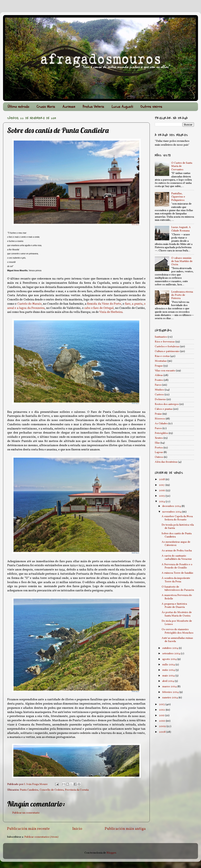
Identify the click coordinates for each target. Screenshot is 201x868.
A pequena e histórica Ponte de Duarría (174, 606)
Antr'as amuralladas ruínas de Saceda (177, 640)
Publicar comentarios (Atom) (41, 837)
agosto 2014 (170, 659)
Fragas (159, 366)
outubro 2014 (171, 648)
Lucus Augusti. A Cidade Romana (181, 229)
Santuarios (161, 337)
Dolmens (160, 399)
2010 (162, 721)
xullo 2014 (169, 665)
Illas (157, 443)
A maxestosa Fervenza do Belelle (177, 597)
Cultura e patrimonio (167, 351)
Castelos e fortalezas (167, 347)
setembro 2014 (172, 654)
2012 (162, 710)
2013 (162, 704)
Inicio (77, 829)
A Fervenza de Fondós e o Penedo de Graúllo (177, 566)
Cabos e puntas (164, 409)
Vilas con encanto (165, 371)
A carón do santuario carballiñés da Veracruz (177, 557)
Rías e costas (162, 356)
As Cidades (161, 424)
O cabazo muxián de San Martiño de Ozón (182, 261)
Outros (159, 457)
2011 (162, 715)
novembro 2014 (172, 512)
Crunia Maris (46, 107)
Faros (158, 385)
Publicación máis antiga (125, 829)
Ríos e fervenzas (165, 342)
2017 (162, 485)
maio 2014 (169, 676)
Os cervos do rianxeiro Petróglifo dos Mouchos (177, 631)
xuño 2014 (169, 670)
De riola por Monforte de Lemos (177, 623)
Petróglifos (161, 433)
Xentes (159, 438)
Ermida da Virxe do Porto (104, 304)
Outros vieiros (151, 107)
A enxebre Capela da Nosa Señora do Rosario (177, 518)
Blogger (111, 853)
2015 (162, 496)
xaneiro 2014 (170, 698)
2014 (162, 502)
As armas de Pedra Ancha (177, 551)
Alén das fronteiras (166, 462)
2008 (163, 732)
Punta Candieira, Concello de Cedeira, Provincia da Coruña (54, 790)
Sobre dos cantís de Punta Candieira (177, 535)
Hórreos (160, 419)
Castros (159, 395)
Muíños (159, 390)
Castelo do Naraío (29, 304)
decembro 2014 (172, 506)
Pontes (159, 380)
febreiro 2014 (171, 692)
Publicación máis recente (28, 829)
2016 (162, 490)
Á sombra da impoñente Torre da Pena (176, 580)
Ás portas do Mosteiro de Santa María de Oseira (177, 614)
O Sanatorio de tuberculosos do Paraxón (178, 588)
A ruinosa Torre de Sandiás (177, 573)
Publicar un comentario (26, 813)
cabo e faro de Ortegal (99, 308)
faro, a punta (134, 304)
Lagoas (159, 452)
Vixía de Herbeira (111, 312)
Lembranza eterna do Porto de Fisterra (182, 295)
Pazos (158, 428)
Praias (158, 414)
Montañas (161, 361)
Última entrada (18, 107)
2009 (163, 726)
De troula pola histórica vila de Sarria (178, 526)
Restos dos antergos (167, 404)
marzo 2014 (170, 687)
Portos (159, 448)
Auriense (69, 107)
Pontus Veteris (93, 107)
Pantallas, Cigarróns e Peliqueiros (178, 197)
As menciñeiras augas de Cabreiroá (176, 544)
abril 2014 (168, 681)
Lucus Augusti (122, 107)
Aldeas (159, 375)
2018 (162, 479)
